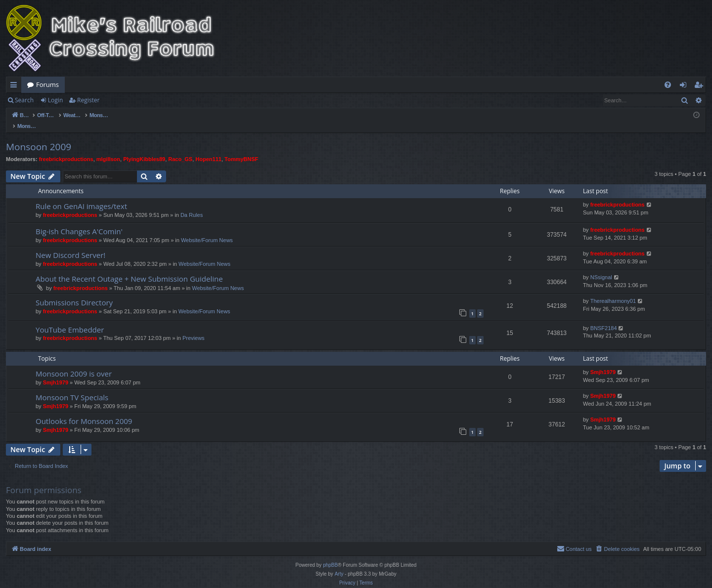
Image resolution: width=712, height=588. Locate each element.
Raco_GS (180, 149)
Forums (47, 84)
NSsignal (601, 267)
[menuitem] (668, 85)
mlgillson (108, 149)
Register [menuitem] (701, 86)
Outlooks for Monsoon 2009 (84, 411)
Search (24, 100)
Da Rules (192, 205)
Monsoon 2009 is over (74, 363)
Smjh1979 (56, 372)
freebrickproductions (66, 149)
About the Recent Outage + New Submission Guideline (129, 268)
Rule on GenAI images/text (81, 196)
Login (55, 100)
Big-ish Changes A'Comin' (79, 221)
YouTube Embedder (70, 319)
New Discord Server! (70, 245)
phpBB (330, 555)
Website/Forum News (207, 230)
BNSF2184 (604, 318)
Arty (339, 564)
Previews (194, 328)
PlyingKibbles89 (144, 149)
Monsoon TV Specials (72, 387)
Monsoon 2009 (39, 136)
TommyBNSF (241, 149)
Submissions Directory (74, 292)
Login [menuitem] (685, 86)
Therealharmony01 (613, 291)
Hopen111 (208, 149)
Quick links (16, 86)
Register (88, 100)
